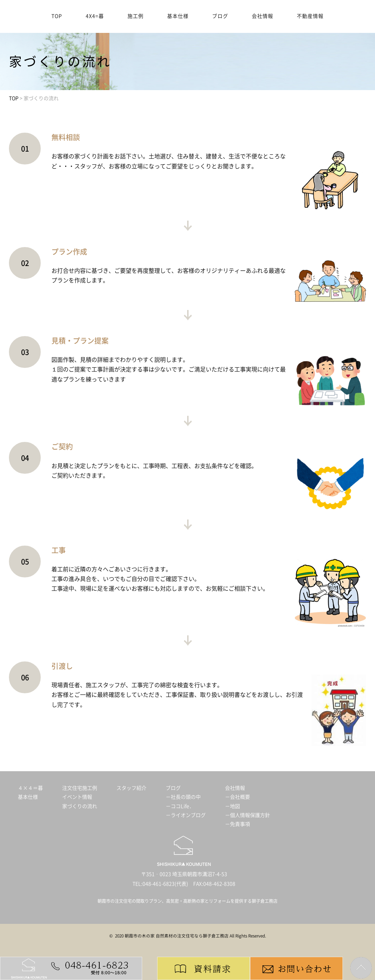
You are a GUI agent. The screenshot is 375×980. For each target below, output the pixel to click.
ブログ (220, 16)
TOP (57, 16)
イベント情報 (77, 797)
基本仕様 (178, 16)
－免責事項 (237, 824)
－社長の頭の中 (183, 797)
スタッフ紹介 (131, 788)
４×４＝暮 (30, 788)
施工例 (136, 16)
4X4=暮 (95, 16)
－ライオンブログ (186, 815)
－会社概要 (237, 797)
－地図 (232, 806)
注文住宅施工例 (80, 788)
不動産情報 (310, 16)
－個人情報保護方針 (247, 815)
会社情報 (262, 16)
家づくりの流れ (80, 806)
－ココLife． (180, 806)
